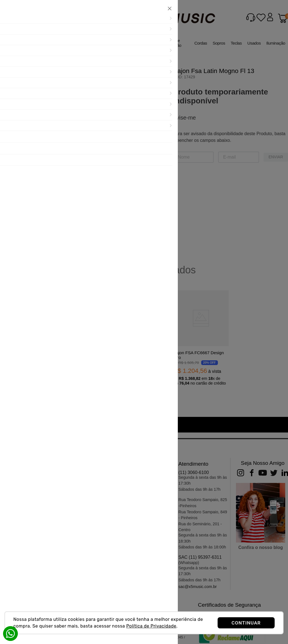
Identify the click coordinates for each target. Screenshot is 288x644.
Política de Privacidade (151, 626)
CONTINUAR (246, 623)
